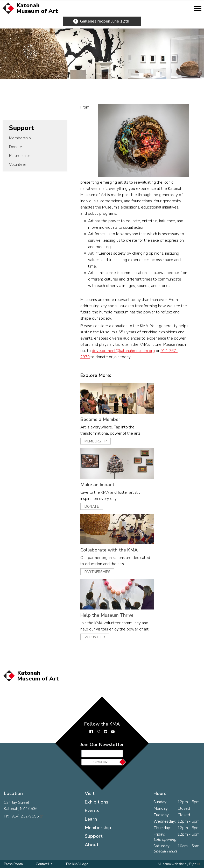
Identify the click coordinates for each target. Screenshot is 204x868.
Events (92, 810)
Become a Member (100, 419)
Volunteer (18, 164)
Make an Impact (97, 485)
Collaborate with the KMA (109, 550)
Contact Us (44, 864)
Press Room (13, 864)
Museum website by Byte (177, 864)
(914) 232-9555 (24, 816)
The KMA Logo (77, 864)
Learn (91, 819)
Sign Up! (101, 762)
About (92, 845)
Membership (20, 138)
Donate (16, 147)
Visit (90, 793)
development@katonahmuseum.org (123, 351)
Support (22, 128)
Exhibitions (97, 802)
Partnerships (20, 156)
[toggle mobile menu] (198, 8)
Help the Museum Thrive (107, 615)
